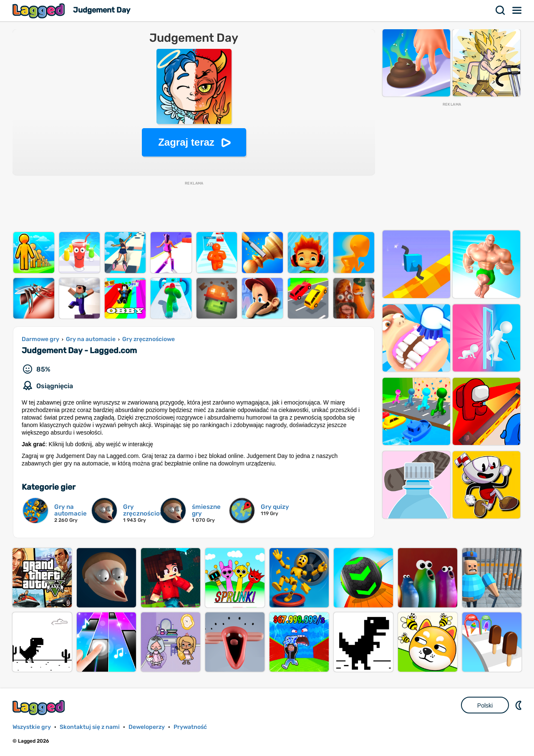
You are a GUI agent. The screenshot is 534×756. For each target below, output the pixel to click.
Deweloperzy (147, 727)
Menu (517, 10)
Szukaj (501, 10)
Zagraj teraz (186, 142)
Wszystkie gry (32, 727)
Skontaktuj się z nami (90, 727)
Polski (485, 705)
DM (519, 705)
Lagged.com (40, 707)
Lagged (40, 11)
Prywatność (190, 727)
